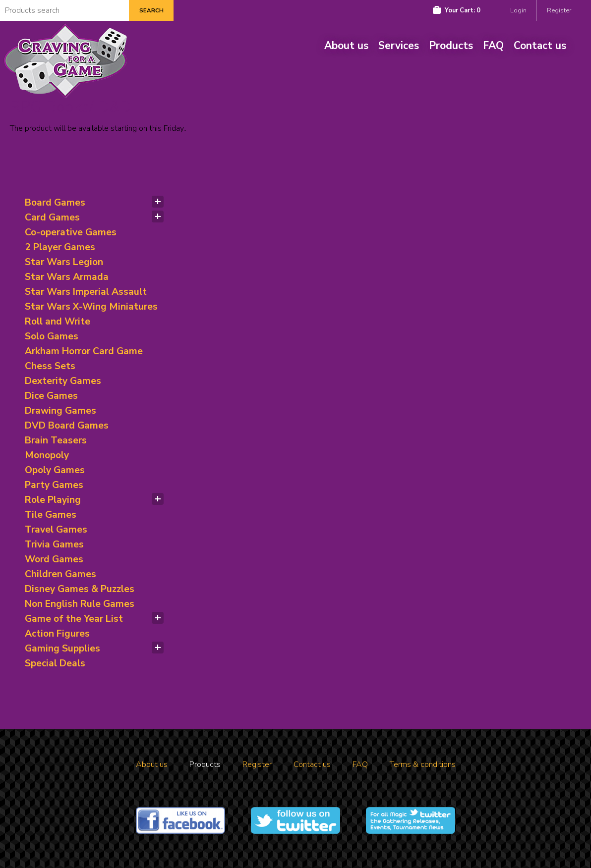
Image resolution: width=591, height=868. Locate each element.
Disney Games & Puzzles (80, 589)
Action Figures (57, 634)
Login (518, 10)
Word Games (54, 559)
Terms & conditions (423, 764)
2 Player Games (60, 247)
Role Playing (53, 500)
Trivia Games (54, 544)
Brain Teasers (56, 440)
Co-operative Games (71, 232)
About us (346, 46)
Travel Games (56, 530)
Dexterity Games (63, 381)
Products (451, 46)
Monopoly (47, 455)
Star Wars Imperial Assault (86, 292)
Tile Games (51, 515)
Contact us (540, 46)
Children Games (60, 574)
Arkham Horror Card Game (84, 351)
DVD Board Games (67, 426)
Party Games (54, 485)
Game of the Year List (74, 619)
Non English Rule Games (80, 604)
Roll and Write (58, 322)
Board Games (55, 203)
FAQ (493, 46)
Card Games (52, 217)
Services (399, 46)
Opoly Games (55, 470)
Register (559, 10)
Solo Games (52, 336)
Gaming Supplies (62, 649)
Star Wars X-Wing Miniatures (91, 307)
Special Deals (55, 663)
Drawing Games (60, 411)
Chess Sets (50, 366)
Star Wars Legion (64, 262)
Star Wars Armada (67, 277)
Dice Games (51, 396)
